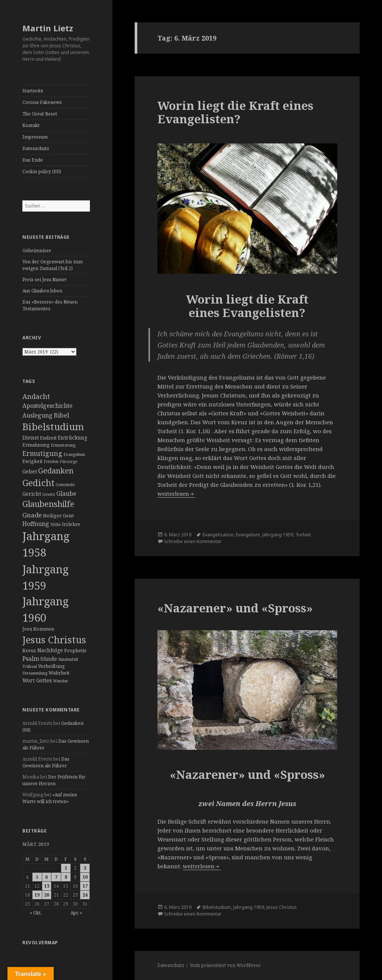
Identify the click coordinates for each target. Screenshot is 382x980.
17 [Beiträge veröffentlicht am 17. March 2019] (85, 886)
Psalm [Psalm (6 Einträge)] (31, 659)
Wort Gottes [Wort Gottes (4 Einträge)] (37, 680)
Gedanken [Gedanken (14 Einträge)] (56, 471)
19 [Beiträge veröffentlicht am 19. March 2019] (37, 895)
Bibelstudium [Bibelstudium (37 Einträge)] (53, 426)
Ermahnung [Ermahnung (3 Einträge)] (36, 445)
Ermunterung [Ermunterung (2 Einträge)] (63, 445)
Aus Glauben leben (42, 291)
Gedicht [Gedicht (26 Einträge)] (38, 483)
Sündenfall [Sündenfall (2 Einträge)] (68, 659)
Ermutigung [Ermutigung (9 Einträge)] (42, 453)
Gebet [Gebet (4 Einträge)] (30, 471)
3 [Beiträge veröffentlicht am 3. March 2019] (85, 868)
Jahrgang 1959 (278, 535)
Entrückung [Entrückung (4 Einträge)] (73, 437)
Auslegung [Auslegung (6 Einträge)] (37, 415)
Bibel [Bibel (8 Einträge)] (61, 415)
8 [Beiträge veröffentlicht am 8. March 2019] (66, 877)
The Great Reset (40, 114)
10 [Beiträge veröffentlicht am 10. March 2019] (85, 877)
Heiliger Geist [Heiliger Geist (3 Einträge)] (58, 516)
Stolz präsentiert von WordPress (225, 965)
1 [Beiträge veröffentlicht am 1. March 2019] (66, 868)
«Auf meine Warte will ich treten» (50, 798)
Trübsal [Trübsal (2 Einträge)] (30, 666)
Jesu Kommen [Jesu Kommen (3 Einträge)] (38, 629)
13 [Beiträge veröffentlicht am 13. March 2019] (47, 886)
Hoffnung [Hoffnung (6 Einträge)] (36, 524)
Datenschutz (36, 148)
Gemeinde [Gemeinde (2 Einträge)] (65, 485)
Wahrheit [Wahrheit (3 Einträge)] (59, 673)
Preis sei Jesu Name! (44, 280)
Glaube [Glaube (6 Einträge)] (66, 494)
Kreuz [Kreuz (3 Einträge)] (29, 651)
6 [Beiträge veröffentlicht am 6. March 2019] (46, 877)
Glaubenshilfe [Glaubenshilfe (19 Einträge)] (48, 504)
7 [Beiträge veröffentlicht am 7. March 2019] (56, 877)
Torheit (303, 535)
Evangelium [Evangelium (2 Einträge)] (74, 454)
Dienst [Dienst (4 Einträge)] (31, 437)
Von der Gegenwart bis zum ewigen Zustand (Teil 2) (53, 265)
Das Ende (33, 160)
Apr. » (76, 913)
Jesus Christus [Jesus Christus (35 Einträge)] (54, 640)
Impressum (35, 137)
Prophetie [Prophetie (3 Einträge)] (75, 651)
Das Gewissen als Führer (46, 762)
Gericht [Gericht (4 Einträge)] (32, 494)
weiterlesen (176, 494)
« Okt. (36, 913)
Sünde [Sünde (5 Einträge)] (49, 659)
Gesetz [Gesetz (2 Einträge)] (49, 494)
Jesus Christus (282, 907)
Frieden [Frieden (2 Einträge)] (51, 462)
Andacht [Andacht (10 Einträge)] (36, 396)
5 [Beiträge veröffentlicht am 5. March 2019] (37, 877)
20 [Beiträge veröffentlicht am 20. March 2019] (47, 895)
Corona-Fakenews (42, 102)
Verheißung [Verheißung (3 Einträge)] (51, 666)
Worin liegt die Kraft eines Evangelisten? (235, 112)
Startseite (33, 91)
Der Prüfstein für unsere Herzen (54, 780)
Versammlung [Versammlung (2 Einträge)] (35, 673)
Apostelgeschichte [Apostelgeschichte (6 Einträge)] (47, 406)
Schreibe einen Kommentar (193, 541)
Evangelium (248, 535)
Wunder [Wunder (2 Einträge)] (61, 681)
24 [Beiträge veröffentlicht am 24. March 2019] (85, 895)
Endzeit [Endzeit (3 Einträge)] (48, 438)
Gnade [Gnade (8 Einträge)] (32, 515)
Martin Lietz (48, 28)
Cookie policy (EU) (42, 172)
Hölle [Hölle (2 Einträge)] (56, 524)
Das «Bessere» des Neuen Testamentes (50, 305)
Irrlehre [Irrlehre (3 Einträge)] (71, 524)
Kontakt (31, 125)
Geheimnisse (37, 250)
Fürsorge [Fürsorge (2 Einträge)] (68, 462)
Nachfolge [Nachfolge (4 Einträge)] (50, 650)
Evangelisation (218, 535)
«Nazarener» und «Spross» (235, 608)
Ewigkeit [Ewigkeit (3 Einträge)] (32, 461)
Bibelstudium (217, 907)
